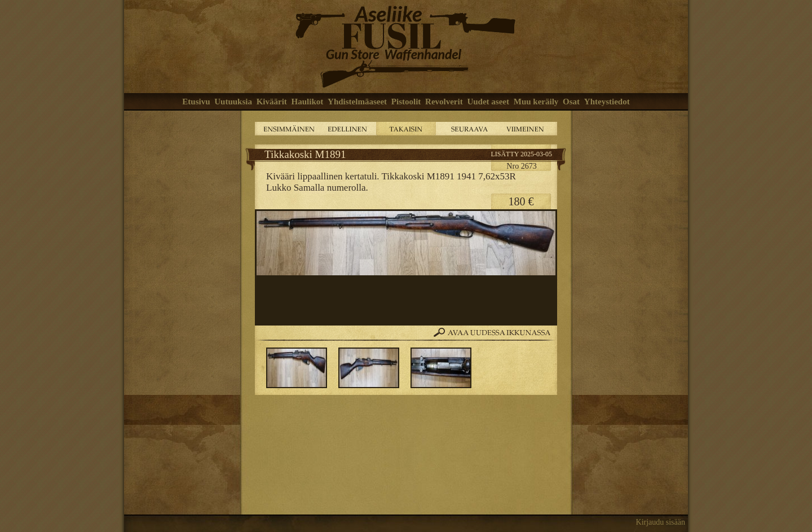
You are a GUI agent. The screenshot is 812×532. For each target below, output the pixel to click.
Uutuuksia (233, 102)
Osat (571, 102)
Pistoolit (406, 102)
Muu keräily (536, 102)
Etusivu (196, 102)
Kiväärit (272, 102)
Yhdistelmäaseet (357, 102)
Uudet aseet (488, 102)
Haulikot (308, 102)
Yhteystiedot (607, 102)
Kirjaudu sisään (661, 522)
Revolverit (444, 102)
